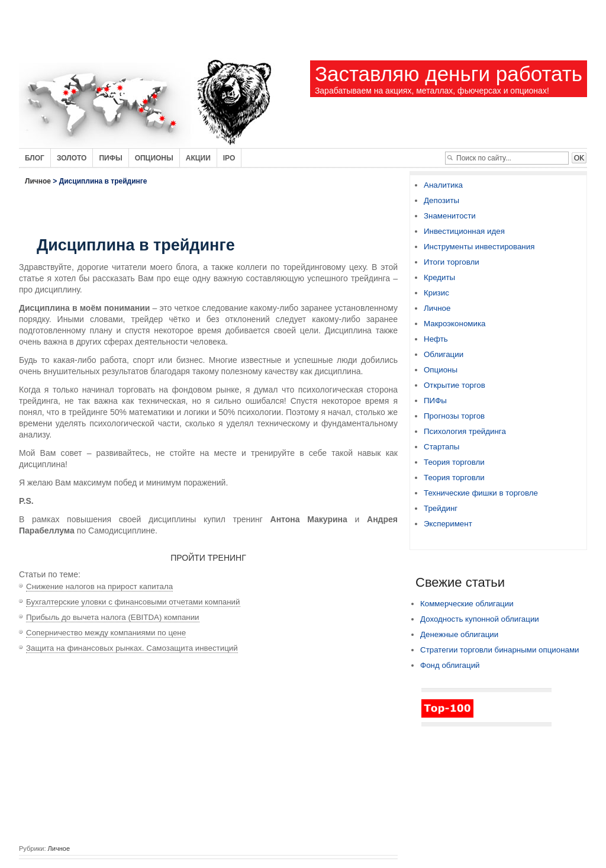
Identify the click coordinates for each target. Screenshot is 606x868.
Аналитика (443, 185)
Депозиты (441, 200)
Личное (38, 181)
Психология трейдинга (465, 431)
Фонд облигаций (450, 665)
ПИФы (435, 401)
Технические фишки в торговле (481, 493)
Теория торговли (454, 462)
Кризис (436, 293)
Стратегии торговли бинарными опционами (500, 650)
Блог (35, 158)
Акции (198, 158)
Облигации (444, 354)
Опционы (154, 158)
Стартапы (441, 447)
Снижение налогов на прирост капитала (99, 586)
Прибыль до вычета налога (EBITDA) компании (113, 617)
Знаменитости (450, 216)
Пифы (110, 158)
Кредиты (439, 277)
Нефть (436, 339)
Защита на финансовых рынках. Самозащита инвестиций (132, 648)
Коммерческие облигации (467, 604)
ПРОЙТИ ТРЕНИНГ (208, 558)
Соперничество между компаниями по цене (106, 633)
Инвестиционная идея (464, 231)
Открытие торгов (454, 385)
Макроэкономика (454, 324)
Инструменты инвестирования (479, 247)
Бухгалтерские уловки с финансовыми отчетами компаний (133, 602)
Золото (72, 158)
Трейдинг (441, 508)
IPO (229, 158)
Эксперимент (448, 524)
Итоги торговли (452, 262)
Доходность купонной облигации (480, 619)
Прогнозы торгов (454, 416)
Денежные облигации (459, 634)
